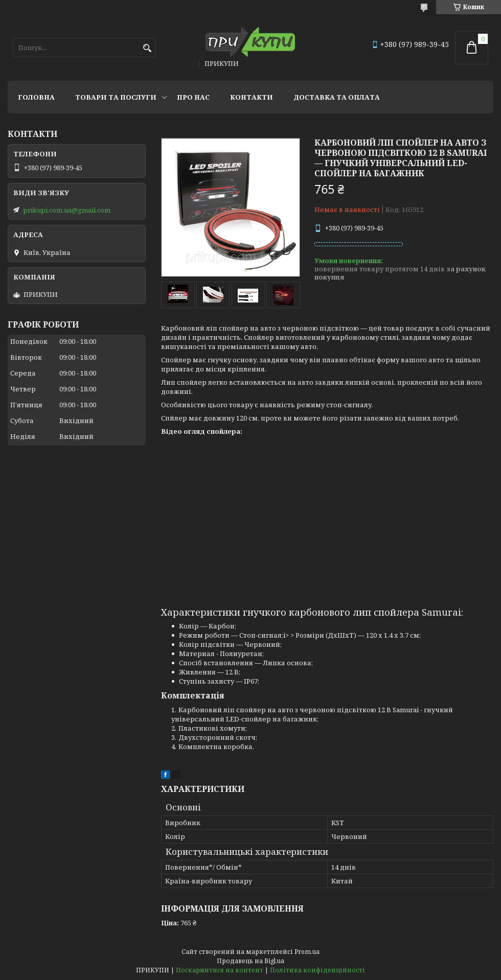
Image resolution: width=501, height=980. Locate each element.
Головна (36, 97)
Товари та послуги (116, 97)
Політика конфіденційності (317, 970)
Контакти (252, 97)
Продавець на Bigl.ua (250, 961)
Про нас (193, 97)
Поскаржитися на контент (220, 970)
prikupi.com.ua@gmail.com (67, 210)
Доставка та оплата (337, 97)
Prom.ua (307, 952)
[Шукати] (147, 48)
